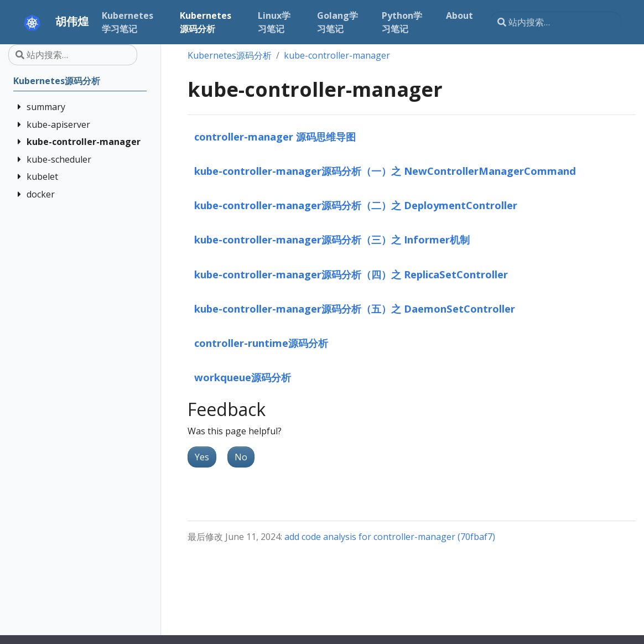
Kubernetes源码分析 (230, 55)
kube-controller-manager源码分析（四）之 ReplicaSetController (351, 274)
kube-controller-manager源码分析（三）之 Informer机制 (332, 239)
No (241, 457)
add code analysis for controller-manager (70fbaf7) (390, 537)
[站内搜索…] (555, 22)
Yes (202, 457)
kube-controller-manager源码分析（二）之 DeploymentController (356, 205)
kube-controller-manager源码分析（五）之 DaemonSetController (355, 308)
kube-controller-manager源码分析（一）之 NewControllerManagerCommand (385, 171)
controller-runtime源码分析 (261, 343)
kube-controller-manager (337, 55)
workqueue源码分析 (243, 377)
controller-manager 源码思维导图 (275, 136)
